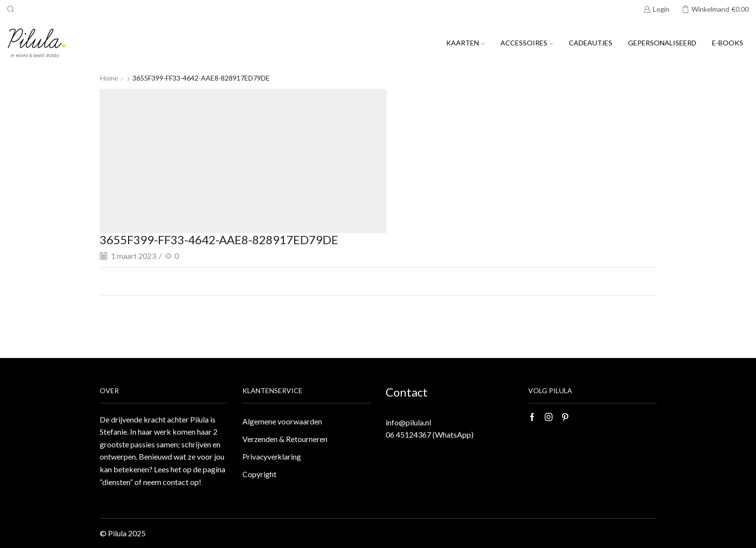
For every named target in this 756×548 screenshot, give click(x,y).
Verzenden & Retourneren (285, 440)
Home (109, 78)
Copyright (259, 475)
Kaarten (465, 43)
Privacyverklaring (272, 457)
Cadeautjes (591, 43)
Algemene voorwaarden (282, 422)
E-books (728, 43)
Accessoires (527, 43)
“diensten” (116, 482)
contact (176, 482)
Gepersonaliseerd (662, 43)
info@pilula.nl (408, 422)
